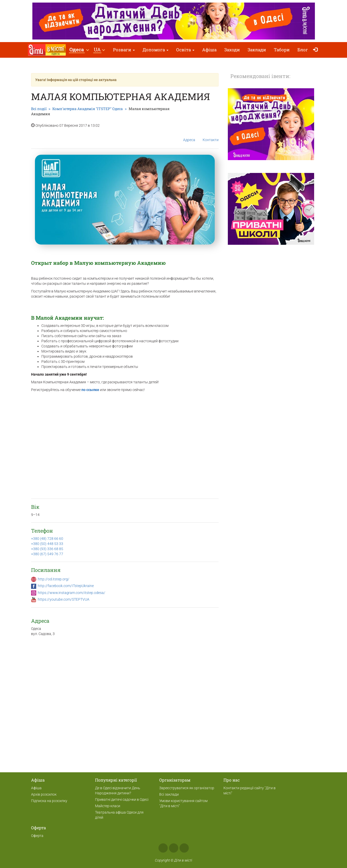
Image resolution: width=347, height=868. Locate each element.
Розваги (124, 50)
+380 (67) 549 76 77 (47, 554)
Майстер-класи (108, 806)
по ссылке (90, 390)
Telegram (184, 848)
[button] (79, 50)
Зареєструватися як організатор (187, 788)
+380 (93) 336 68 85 (47, 549)
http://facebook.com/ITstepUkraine (66, 586)
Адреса (189, 136)
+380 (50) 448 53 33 (47, 544)
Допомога (156, 50)
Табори (282, 50)
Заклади (257, 50)
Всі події (39, 109)
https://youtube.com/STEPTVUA (64, 599)
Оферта (37, 836)
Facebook (163, 848)
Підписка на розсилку (49, 801)
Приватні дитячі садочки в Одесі (122, 799)
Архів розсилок (44, 794)
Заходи (232, 50)
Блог (303, 50)
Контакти (211, 136)
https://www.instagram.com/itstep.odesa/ (72, 593)
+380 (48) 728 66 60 (47, 539)
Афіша (209, 50)
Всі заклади (169, 794)
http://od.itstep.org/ (54, 579)
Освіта (185, 50)
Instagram (174, 848)
